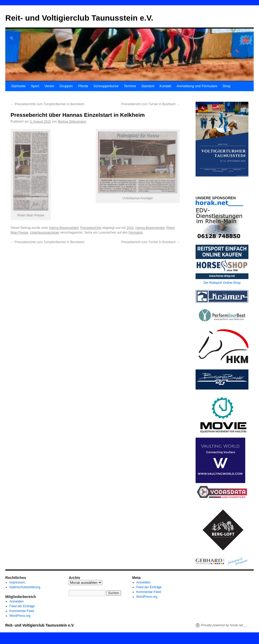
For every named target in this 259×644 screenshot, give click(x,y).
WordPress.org (20, 616)
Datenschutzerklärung (25, 587)
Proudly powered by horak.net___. (225, 625)
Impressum (17, 582)
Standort (148, 86)
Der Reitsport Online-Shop (222, 283)
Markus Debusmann (72, 122)
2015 (130, 228)
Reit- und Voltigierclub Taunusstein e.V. (79, 18)
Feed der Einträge (22, 606)
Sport (35, 86)
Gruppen (66, 86)
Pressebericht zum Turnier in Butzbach (151, 104)
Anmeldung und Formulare (197, 86)
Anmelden (17, 601)
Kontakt (165, 86)
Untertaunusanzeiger (45, 233)
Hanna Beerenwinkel (64, 228)
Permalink (135, 233)
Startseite (18, 86)
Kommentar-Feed (22, 611)
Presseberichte (91, 228)
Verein (49, 86)
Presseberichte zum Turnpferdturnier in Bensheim (47, 104)
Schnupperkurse (106, 86)
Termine (130, 86)
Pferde (83, 86)
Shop (226, 86)
